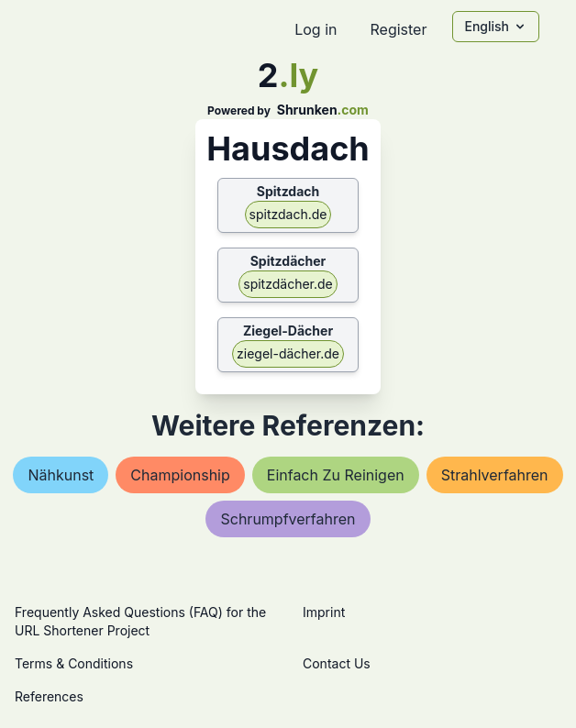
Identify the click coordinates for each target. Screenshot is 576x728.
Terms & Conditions (74, 663)
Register (398, 29)
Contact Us (337, 663)
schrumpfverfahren (288, 519)
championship (180, 475)
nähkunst (61, 475)
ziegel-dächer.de (288, 353)
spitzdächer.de (288, 284)
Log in (316, 29)
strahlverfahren (495, 475)
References (49, 696)
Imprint (324, 612)
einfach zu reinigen (336, 475)
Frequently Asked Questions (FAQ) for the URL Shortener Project (140, 621)
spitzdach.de (288, 214)
